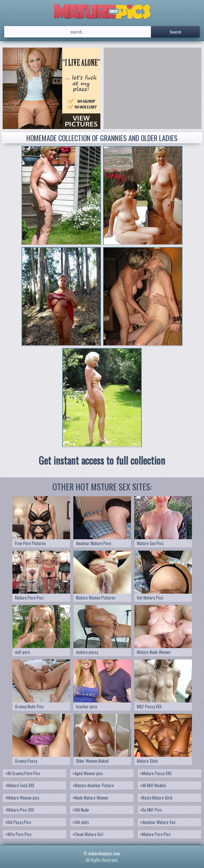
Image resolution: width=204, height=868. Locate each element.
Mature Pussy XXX (156, 773)
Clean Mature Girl (88, 834)
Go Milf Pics (151, 810)
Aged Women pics (88, 773)
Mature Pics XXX (20, 810)
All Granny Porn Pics (23, 773)
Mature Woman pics (22, 798)
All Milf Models (153, 785)
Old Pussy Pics (18, 822)
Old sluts (81, 822)
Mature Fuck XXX (20, 785)
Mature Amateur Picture (94, 785)
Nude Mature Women (91, 798)
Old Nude (81, 810)
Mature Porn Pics (156, 834)
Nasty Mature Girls (157, 798)
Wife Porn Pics (19, 834)
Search (175, 32)
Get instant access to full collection (102, 460)
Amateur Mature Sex (158, 822)
